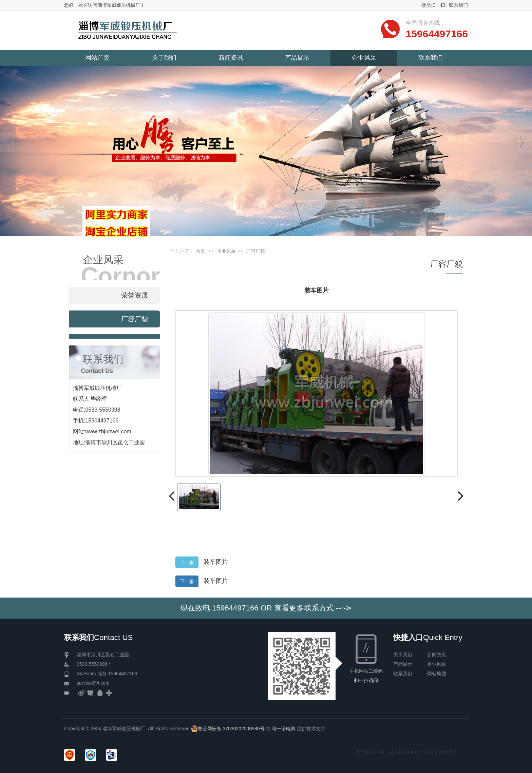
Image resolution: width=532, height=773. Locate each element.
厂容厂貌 (255, 251)
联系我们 (458, 5)
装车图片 (216, 562)
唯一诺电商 (284, 729)
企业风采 (226, 251)
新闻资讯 (437, 655)
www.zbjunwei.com (108, 431)
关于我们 (403, 655)
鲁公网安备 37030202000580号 (228, 729)
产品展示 (403, 664)
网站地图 (437, 674)
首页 (201, 251)
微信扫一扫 (433, 5)
